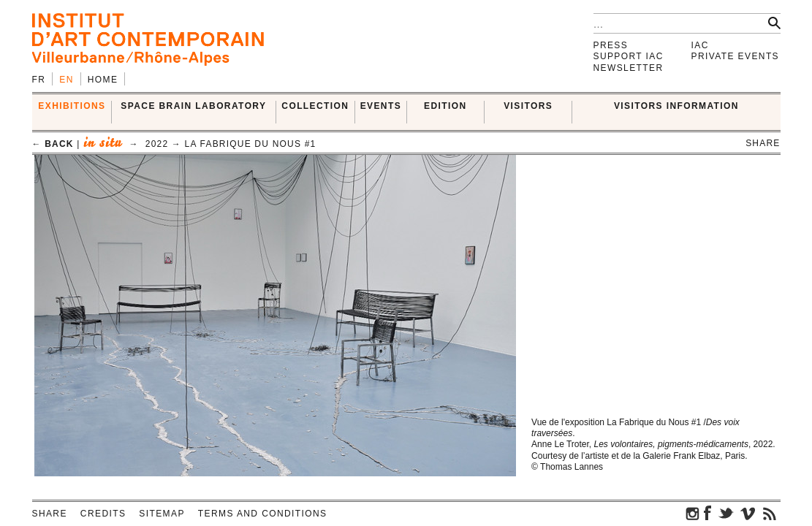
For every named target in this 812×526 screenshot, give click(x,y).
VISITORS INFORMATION (676, 106)
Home (103, 80)
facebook (707, 513)
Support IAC (629, 56)
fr (39, 80)
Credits (103, 514)
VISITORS (528, 106)
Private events (736, 56)
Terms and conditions (263, 514)
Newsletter (629, 68)
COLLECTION (315, 106)
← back (53, 144)
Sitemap (162, 514)
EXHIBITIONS (72, 106)
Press (611, 45)
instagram (693, 513)
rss (770, 513)
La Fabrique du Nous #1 (251, 144)
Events (381, 106)
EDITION (445, 106)
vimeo (748, 513)
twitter (726, 513)
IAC (700, 45)
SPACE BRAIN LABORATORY (193, 106)
